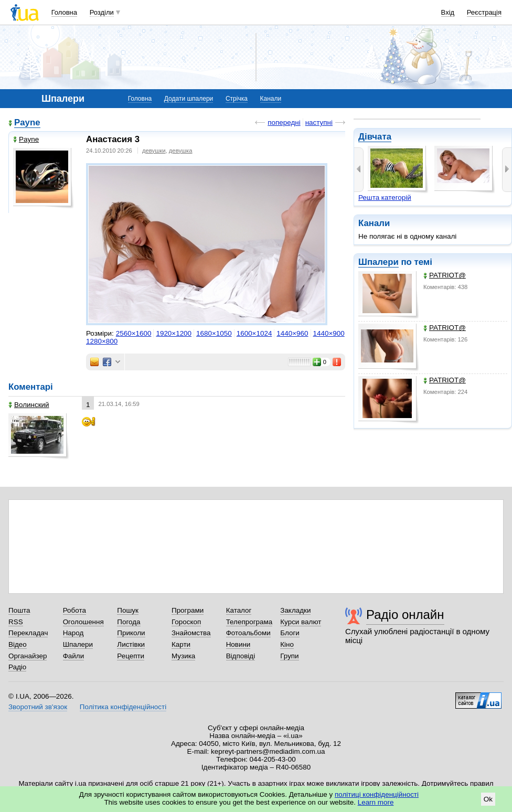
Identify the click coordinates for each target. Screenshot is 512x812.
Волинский (29, 405)
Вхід (448, 12)
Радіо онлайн (405, 615)
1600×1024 (254, 333)
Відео (18, 644)
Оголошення (83, 622)
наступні (319, 122)
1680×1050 (214, 333)
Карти (181, 644)
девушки (154, 151)
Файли (74, 656)
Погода (129, 622)
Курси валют (301, 622)
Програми (188, 610)
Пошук (128, 610)
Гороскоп (186, 622)
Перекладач (28, 633)
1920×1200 (174, 333)
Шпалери (378, 262)
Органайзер (28, 656)
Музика (183, 656)
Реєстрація (484, 12)
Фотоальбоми (248, 633)
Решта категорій (385, 197)
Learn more (376, 802)
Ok (488, 799)
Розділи (102, 12)
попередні (284, 122)
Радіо (17, 667)
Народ (73, 633)
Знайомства (191, 633)
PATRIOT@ (445, 275)
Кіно (287, 644)
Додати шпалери (189, 99)
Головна (64, 12)
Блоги (290, 633)
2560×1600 (134, 333)
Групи (289, 656)
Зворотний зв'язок (38, 707)
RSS (16, 622)
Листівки (131, 644)
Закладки (295, 610)
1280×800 (102, 341)
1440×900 (329, 333)
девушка (181, 151)
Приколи (131, 633)
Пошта (19, 610)
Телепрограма (249, 622)
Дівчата (375, 137)
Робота (74, 610)
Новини (238, 644)
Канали (271, 99)
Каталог (239, 610)
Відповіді (241, 656)
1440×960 (292, 333)
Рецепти (131, 656)
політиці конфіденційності (377, 794)
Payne (27, 122)
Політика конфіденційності (123, 707)
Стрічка (237, 99)
